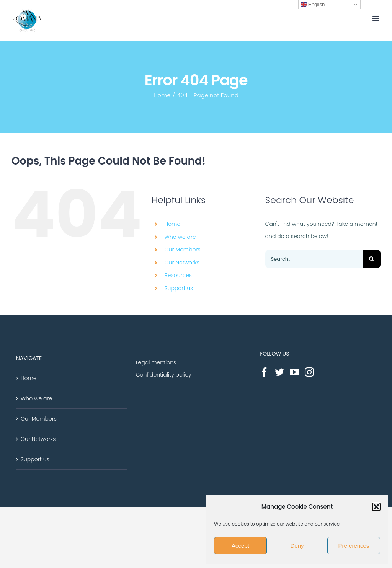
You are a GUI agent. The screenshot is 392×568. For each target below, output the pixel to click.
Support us (179, 288)
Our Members (183, 250)
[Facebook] (265, 372)
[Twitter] (279, 372)
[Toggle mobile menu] (376, 19)
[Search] (372, 259)
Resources (178, 275)
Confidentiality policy (164, 375)
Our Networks (182, 263)
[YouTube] (294, 372)
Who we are (180, 237)
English (313, 5)
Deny (297, 546)
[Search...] (314, 259)
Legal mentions (156, 362)
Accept (240, 546)
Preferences (354, 546)
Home (173, 224)
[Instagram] (309, 372)
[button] (376, 507)
